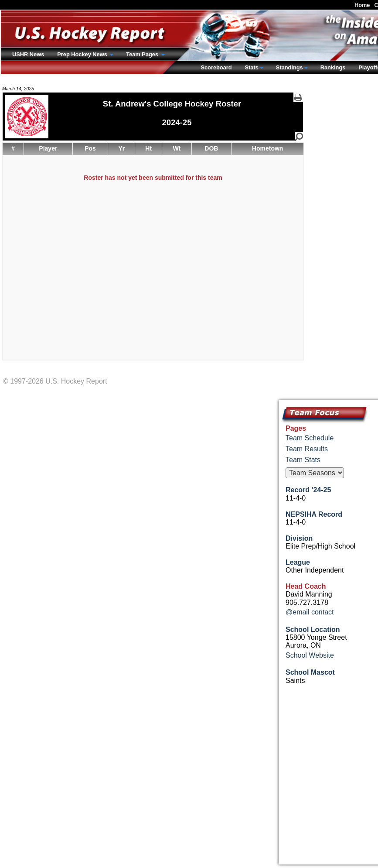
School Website (310, 655)
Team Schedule (310, 438)
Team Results (307, 449)
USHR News (28, 54)
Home (362, 5)
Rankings (333, 67)
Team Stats (303, 460)
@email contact (310, 612)
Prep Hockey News (83, 54)
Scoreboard (216, 67)
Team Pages (143, 54)
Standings (289, 67)
